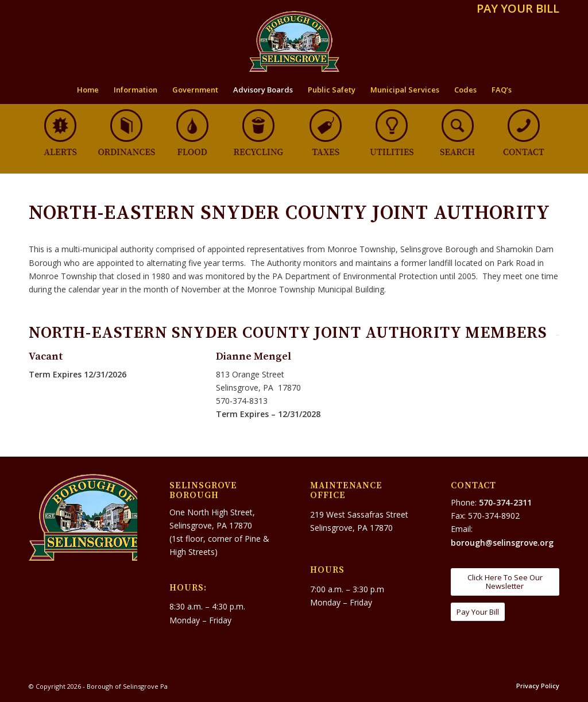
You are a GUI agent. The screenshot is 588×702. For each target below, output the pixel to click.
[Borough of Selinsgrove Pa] (294, 41)
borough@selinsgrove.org (502, 543)
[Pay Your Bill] (478, 612)
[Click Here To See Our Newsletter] (505, 582)
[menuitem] (515, 9)
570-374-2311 (505, 502)
